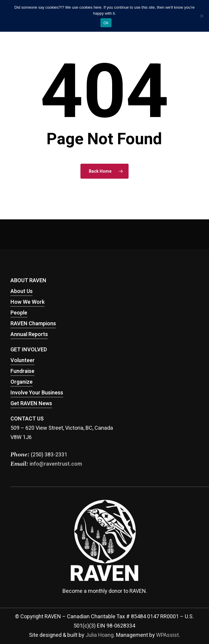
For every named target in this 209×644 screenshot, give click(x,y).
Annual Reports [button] (29, 334)
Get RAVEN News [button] (31, 404)
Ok (106, 23)
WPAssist (167, 635)
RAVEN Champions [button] (33, 324)
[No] (202, 16)
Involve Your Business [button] (37, 393)
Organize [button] (22, 382)
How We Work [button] (28, 302)
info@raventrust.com (56, 464)
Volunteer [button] (23, 360)
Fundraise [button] (22, 371)
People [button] (19, 313)
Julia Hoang (100, 635)
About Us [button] (22, 291)
